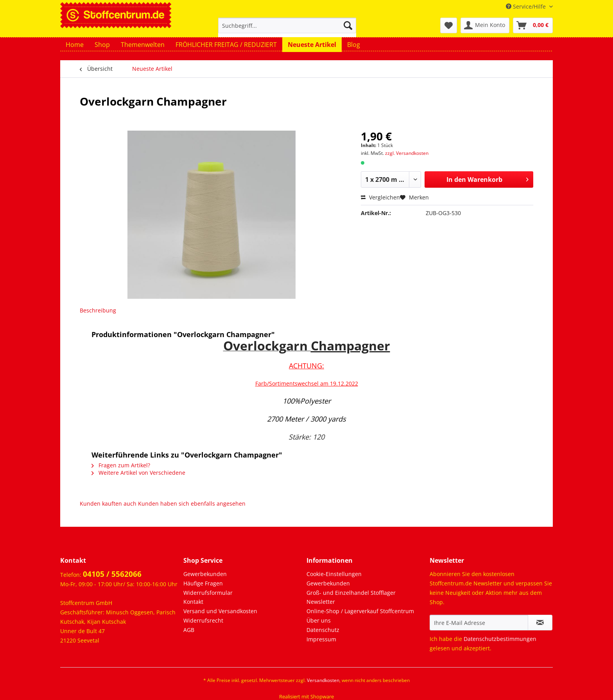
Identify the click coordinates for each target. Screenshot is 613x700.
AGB (189, 630)
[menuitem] (287, 29)
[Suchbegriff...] (287, 25)
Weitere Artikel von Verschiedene (138, 473)
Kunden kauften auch (108, 503)
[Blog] (354, 45)
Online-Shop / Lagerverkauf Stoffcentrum (360, 611)
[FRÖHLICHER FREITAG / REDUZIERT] (226, 45)
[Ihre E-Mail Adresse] (479, 623)
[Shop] (102, 45)
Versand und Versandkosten (220, 611)
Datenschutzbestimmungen (500, 639)
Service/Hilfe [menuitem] (527, 6)
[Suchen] (348, 25)
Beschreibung (98, 310)
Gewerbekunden (205, 574)
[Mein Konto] (485, 25)
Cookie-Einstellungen (334, 574)
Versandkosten (323, 680)
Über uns (319, 620)
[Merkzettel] (449, 25)
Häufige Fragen (203, 583)
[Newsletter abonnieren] (540, 623)
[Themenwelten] (143, 45)
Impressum (321, 639)
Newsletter (321, 602)
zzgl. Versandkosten (407, 153)
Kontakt (193, 602)
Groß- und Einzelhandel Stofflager (351, 593)
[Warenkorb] (533, 25)
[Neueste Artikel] (312, 45)
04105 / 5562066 (112, 574)
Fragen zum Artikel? (121, 465)
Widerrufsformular (208, 593)
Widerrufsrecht (203, 620)
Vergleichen (380, 197)
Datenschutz (323, 630)
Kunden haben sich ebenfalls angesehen (192, 503)
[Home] (75, 45)
